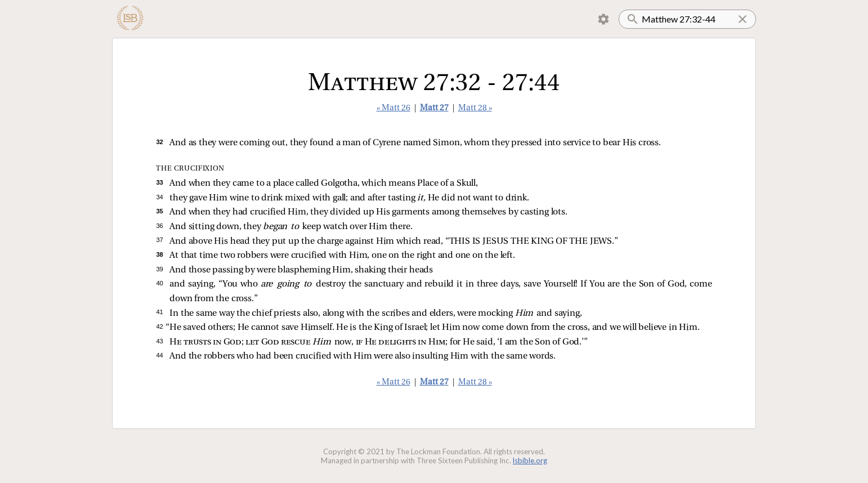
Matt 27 (434, 108)
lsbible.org (530, 460)
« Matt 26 (393, 108)
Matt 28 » (475, 108)
